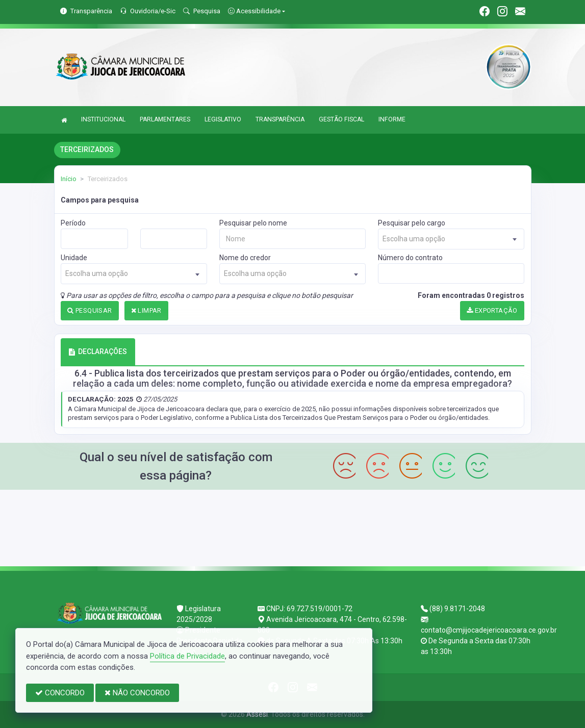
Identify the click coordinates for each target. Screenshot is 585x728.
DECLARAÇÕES (98, 352)
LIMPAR (146, 310)
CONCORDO (60, 693)
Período (73, 223)
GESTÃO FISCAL (341, 119)
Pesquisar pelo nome (253, 223)
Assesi (257, 714)
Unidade (74, 258)
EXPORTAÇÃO (492, 310)
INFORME (392, 119)
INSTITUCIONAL (103, 119)
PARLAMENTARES (165, 119)
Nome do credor (245, 258)
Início (69, 179)
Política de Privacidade (187, 656)
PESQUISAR (90, 310)
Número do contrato (410, 258)
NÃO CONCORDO (137, 693)
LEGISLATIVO (223, 119)
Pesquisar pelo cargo (412, 223)
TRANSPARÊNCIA (280, 119)
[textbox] (451, 239)
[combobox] (451, 239)
